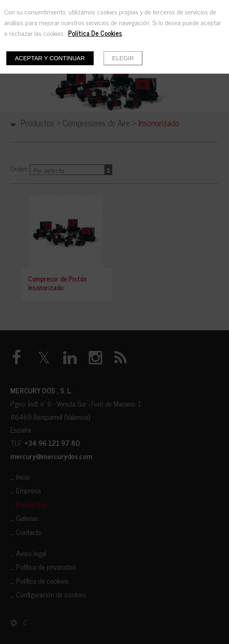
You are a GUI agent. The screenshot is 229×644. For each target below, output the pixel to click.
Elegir (123, 58)
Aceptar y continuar (50, 58)
